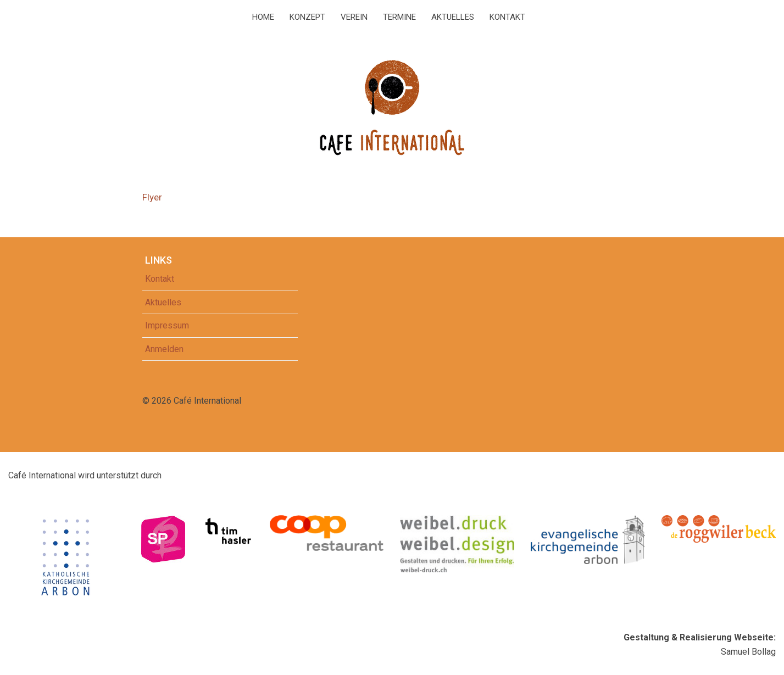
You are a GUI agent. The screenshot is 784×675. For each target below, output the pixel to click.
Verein (354, 17)
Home (263, 17)
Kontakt (507, 17)
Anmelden (164, 349)
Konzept (307, 17)
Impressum (167, 325)
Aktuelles (453, 17)
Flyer (152, 197)
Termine (399, 17)
